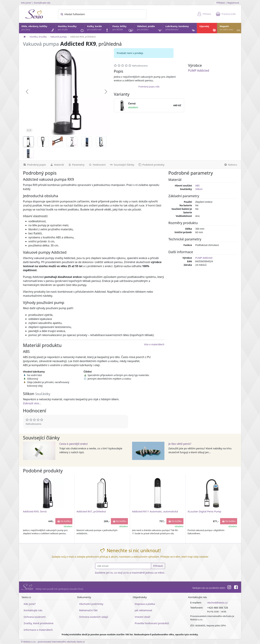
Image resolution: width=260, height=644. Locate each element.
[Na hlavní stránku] (25, 37)
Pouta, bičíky (123, 29)
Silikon (199, 189)
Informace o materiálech (38, 630)
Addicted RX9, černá (35, 511)
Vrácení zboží (143, 617)
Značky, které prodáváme (39, 623)
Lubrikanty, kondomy (181, 29)
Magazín (230, 29)
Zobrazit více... (32, 403)
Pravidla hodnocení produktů (152, 623)
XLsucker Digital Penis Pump (204, 511)
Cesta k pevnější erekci (74, 444)
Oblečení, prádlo (150, 29)
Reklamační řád (88, 610)
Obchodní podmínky (91, 604)
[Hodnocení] (97, 165)
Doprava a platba (145, 604)
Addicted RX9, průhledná (83, 37)
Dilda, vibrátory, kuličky (38, 29)
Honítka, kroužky (71, 29)
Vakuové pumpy (58, 37)
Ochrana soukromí (35, 617)
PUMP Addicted (199, 71)
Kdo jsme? (26, 3)
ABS (198, 186)
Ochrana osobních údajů (94, 617)
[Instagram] (229, 588)
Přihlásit (221, 3)
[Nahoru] (231, 165)
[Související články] (122, 165)
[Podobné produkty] (151, 165)
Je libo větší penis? (180, 444)
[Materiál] (57, 165)
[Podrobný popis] (33, 165)
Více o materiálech (154, 344)
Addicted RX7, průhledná (91, 511)
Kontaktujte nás (42, 3)
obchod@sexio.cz (217, 602)
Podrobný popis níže (149, 87)
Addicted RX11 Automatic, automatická (155, 511)
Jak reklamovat (143, 610)
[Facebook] (236, 588)
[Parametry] (76, 165)
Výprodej (208, 29)
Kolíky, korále (98, 29)
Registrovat (233, 3)
